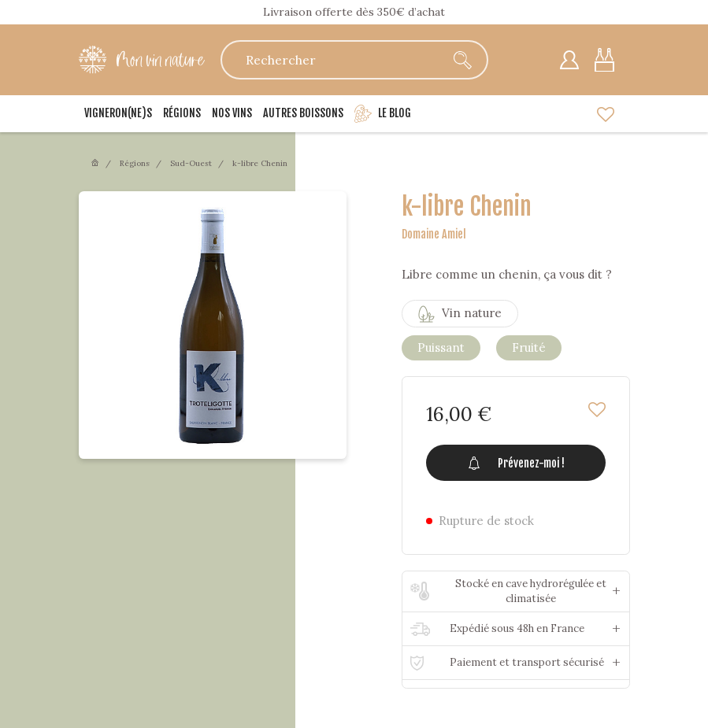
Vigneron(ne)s (118, 113)
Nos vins (232, 113)
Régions (182, 113)
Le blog (383, 114)
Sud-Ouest (191, 163)
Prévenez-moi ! (515, 463)
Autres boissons (303, 113)
